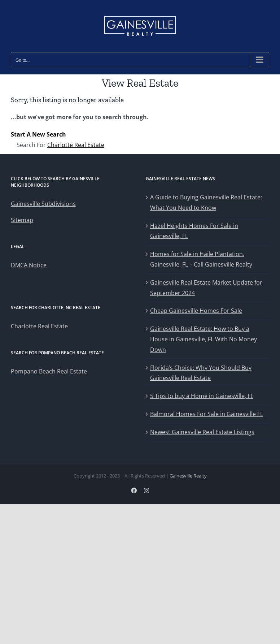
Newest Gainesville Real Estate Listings (202, 432)
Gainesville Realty (188, 476)
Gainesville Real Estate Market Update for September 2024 (206, 288)
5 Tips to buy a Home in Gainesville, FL (202, 396)
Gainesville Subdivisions (43, 204)
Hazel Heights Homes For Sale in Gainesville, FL (194, 231)
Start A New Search (38, 134)
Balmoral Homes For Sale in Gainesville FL (207, 414)
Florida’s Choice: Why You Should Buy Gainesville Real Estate (201, 373)
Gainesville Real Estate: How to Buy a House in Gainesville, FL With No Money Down (204, 339)
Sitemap (22, 220)
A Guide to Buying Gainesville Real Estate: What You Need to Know (206, 202)
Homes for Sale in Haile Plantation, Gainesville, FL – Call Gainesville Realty (201, 259)
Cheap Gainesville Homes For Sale (196, 311)
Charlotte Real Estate (76, 145)
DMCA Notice (29, 265)
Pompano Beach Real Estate (49, 371)
